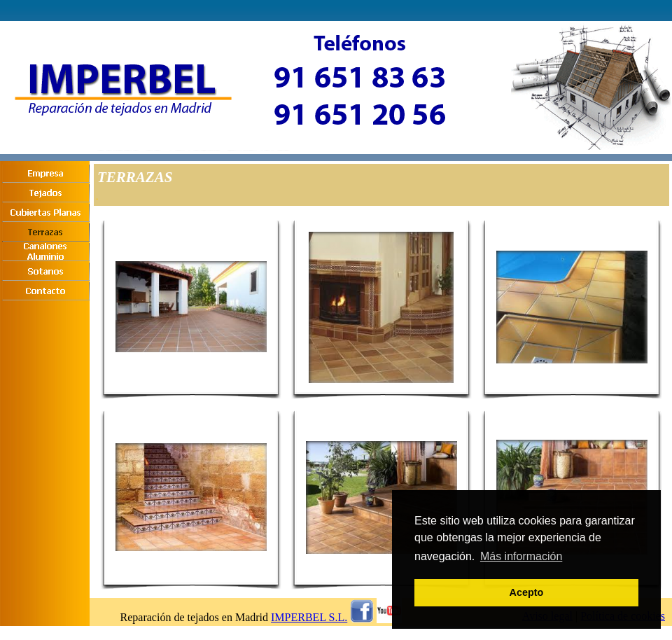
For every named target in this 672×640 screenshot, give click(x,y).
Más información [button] (521, 556)
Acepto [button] (527, 592)
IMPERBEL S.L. (309, 617)
